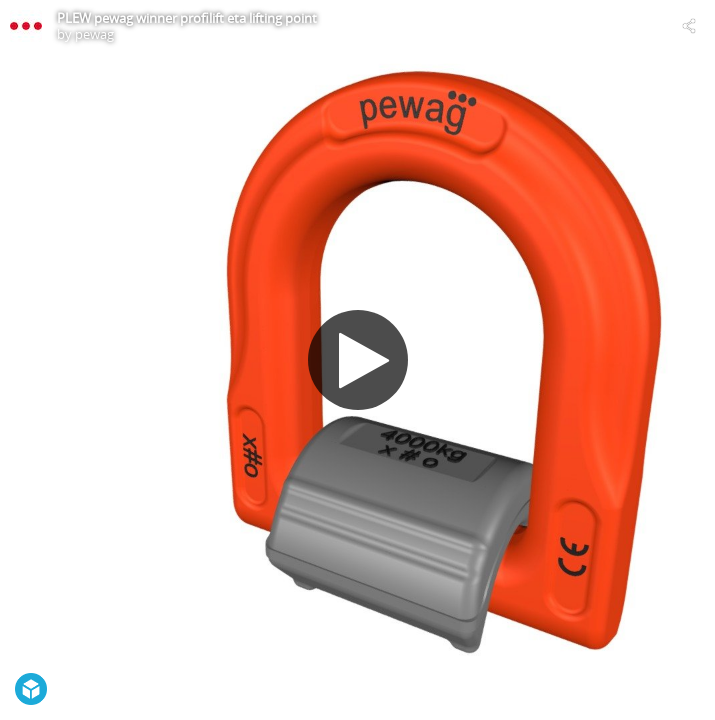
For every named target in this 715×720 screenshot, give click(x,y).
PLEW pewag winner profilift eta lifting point (187, 18)
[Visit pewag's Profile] (26, 26)
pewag (94, 34)
